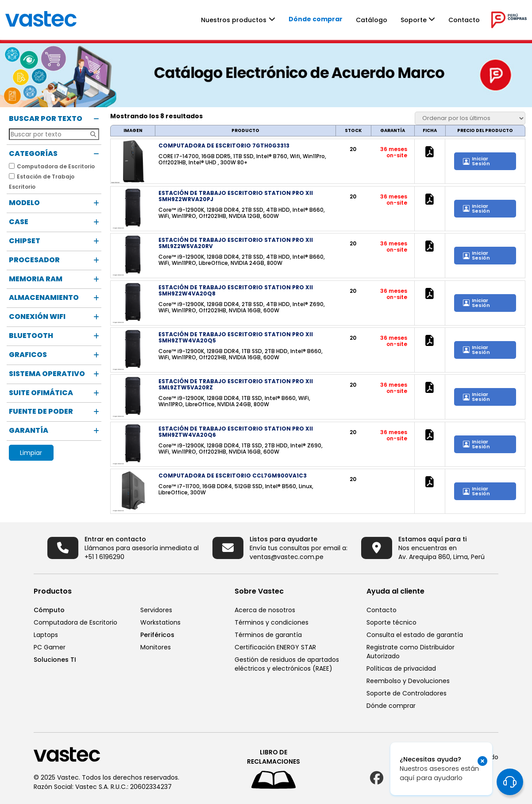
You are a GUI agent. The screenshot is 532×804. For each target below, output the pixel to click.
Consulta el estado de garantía (415, 635)
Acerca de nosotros (265, 610)
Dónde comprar (316, 19)
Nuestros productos (234, 20)
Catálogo (372, 20)
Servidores (156, 610)
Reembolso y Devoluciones (408, 681)
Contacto (464, 20)
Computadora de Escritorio (75, 622)
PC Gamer (50, 647)
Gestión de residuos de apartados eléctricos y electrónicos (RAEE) (287, 664)
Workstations (160, 622)
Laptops (46, 635)
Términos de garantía (268, 635)
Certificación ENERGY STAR (275, 647)
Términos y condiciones (272, 622)
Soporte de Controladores (407, 693)
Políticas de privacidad (401, 668)
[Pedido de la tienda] (470, 118)
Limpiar (31, 453)
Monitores (156, 647)
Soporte (414, 20)
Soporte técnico (391, 622)
